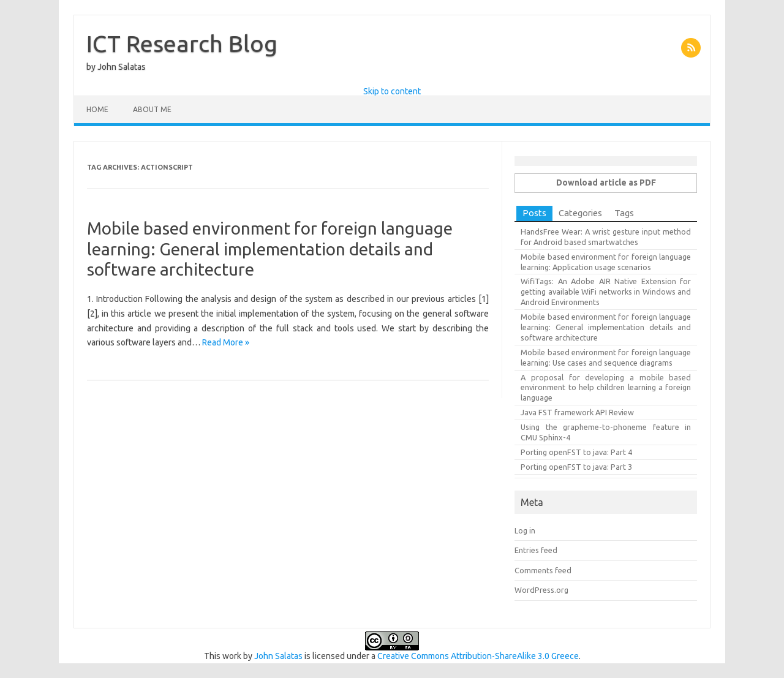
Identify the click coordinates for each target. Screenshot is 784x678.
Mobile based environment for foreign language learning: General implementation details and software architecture (270, 249)
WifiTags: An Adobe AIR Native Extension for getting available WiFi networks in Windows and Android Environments (606, 292)
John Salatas (278, 656)
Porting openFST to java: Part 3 (576, 467)
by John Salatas (116, 67)
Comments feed (543, 570)
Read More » (226, 342)
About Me (152, 109)
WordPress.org (541, 590)
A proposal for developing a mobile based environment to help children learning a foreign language (606, 388)
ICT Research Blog (182, 43)
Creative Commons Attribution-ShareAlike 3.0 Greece (478, 656)
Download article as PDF (606, 183)
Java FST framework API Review (577, 412)
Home (97, 109)
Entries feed (536, 550)
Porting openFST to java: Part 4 (576, 452)
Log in (525, 530)
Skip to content (392, 91)
